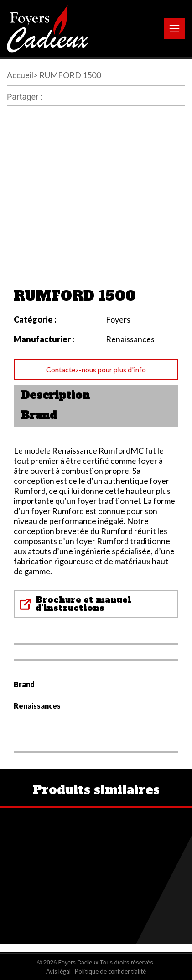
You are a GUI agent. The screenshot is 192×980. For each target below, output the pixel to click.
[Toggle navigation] (174, 29)
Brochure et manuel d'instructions (83, 604)
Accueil (20, 75)
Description (55, 395)
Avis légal (58, 971)
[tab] (96, 395)
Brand (39, 415)
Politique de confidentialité (110, 971)
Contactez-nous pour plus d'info (96, 369)
